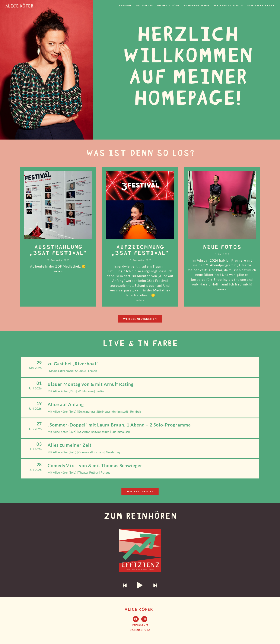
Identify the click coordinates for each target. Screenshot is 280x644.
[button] (140, 319)
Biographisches (197, 5)
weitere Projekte (229, 5)
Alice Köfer (139, 609)
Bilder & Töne (168, 5)
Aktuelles (145, 5)
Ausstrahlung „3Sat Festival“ (58, 249)
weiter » (58, 271)
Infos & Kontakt (261, 5)
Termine (125, 5)
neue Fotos (222, 246)
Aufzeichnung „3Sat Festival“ (140, 249)
